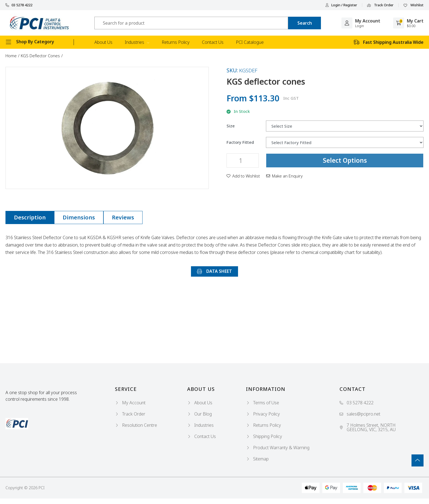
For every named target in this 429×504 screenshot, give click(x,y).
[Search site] (305, 23)
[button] (243, 176)
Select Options (345, 160)
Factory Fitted (240, 142)
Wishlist (414, 5)
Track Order (380, 5)
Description (30, 217)
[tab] (30, 217)
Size (231, 126)
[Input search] (191, 23)
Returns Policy (176, 42)
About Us (103, 42)
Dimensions (79, 217)
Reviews (123, 217)
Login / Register (341, 5)
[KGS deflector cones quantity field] (243, 161)
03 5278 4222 (19, 5)
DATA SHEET (215, 271)
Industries (137, 42)
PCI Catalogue (250, 42)
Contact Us (213, 42)
